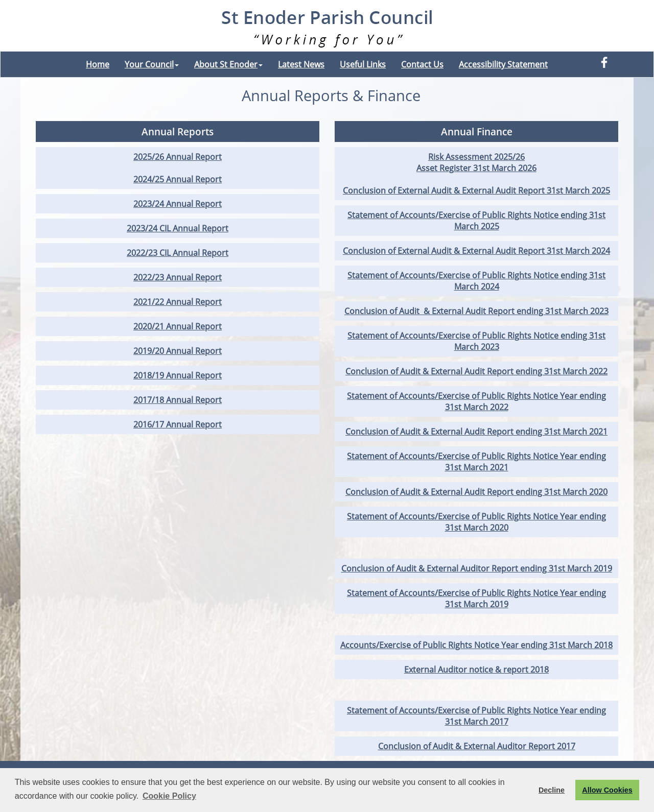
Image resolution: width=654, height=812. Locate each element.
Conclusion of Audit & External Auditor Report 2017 (477, 746)
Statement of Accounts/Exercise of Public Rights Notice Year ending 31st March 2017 (476, 716)
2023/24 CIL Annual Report (178, 228)
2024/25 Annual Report (178, 179)
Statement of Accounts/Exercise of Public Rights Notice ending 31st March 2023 (476, 341)
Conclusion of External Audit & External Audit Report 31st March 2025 (476, 190)
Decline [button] (552, 790)
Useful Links (363, 64)
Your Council (152, 64)
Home (98, 64)
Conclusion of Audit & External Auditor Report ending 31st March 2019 (477, 568)
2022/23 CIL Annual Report (178, 253)
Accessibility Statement (503, 64)
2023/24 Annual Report (178, 204)
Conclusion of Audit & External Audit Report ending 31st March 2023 (476, 311)
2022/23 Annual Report (178, 277)
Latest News (301, 64)
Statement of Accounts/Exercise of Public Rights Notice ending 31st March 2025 (476, 221)
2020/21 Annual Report (178, 326)
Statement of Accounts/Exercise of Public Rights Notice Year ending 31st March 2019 (476, 599)
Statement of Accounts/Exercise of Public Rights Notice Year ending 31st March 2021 (476, 462)
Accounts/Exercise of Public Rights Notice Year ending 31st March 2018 (476, 645)
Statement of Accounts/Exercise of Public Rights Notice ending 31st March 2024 (476, 281)
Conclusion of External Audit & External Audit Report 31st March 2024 (476, 251)
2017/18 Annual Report (178, 400)
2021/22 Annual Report (178, 302)
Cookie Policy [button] (169, 796)
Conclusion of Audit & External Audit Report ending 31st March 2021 (476, 432)
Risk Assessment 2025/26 (476, 157)
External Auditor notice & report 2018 (476, 670)
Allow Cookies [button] (607, 790)
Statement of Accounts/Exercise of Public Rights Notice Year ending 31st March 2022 (476, 401)
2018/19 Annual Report (178, 375)
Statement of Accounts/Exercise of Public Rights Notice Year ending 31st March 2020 (476, 522)
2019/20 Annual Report (178, 351)
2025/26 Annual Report (178, 157)
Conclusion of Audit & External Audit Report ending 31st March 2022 (476, 371)
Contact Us (422, 64)
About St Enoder (228, 64)
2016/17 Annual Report (178, 424)
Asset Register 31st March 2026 (476, 168)
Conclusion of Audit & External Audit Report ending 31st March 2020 (476, 492)
